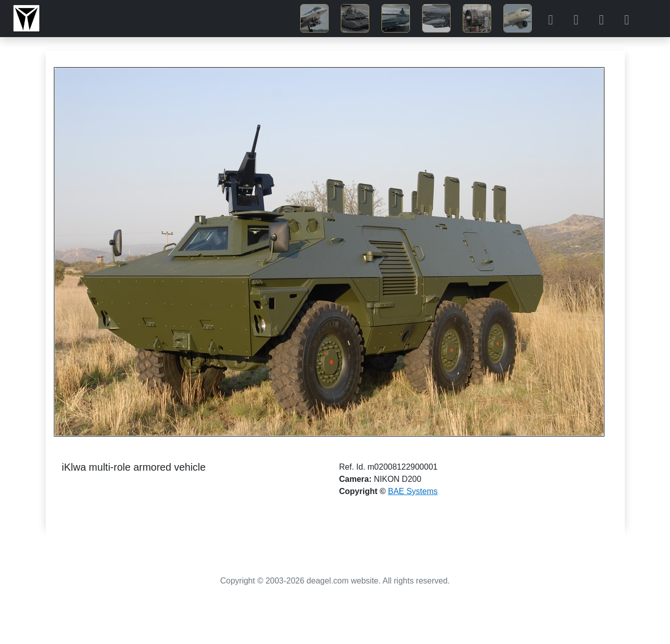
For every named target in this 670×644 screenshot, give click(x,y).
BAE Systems (413, 491)
